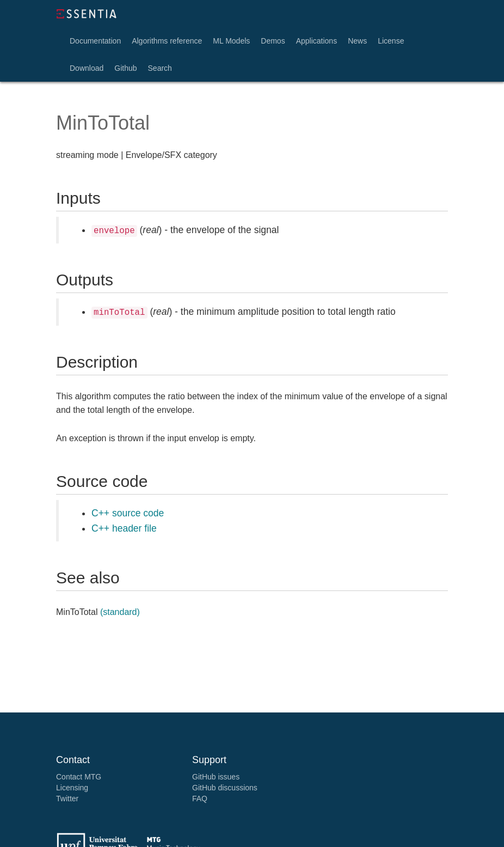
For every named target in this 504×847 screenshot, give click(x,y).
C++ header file (124, 528)
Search (160, 68)
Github (125, 68)
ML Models (231, 41)
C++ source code (128, 513)
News (357, 41)
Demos (273, 41)
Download (87, 68)
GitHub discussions (225, 788)
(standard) (120, 612)
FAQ (200, 799)
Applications (317, 41)
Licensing (72, 788)
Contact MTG (79, 777)
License (391, 41)
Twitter (67, 799)
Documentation (95, 41)
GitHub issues (216, 777)
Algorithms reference (167, 41)
